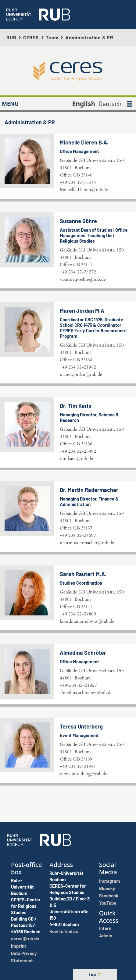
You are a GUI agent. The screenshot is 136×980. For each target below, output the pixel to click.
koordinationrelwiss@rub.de (87, 621)
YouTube (108, 903)
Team (52, 37)
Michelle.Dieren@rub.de (84, 190)
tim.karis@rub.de (76, 458)
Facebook (109, 896)
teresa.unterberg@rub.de (84, 774)
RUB (11, 37)
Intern (105, 928)
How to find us (64, 931)
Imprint (19, 946)
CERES (31, 37)
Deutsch (110, 103)
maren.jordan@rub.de (81, 374)
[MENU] (130, 104)
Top (95, 974)
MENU (10, 104)
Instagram (110, 881)
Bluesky (107, 888)
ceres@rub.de (25, 939)
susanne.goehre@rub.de (83, 279)
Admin (106, 935)
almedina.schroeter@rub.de (86, 693)
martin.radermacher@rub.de (87, 543)
